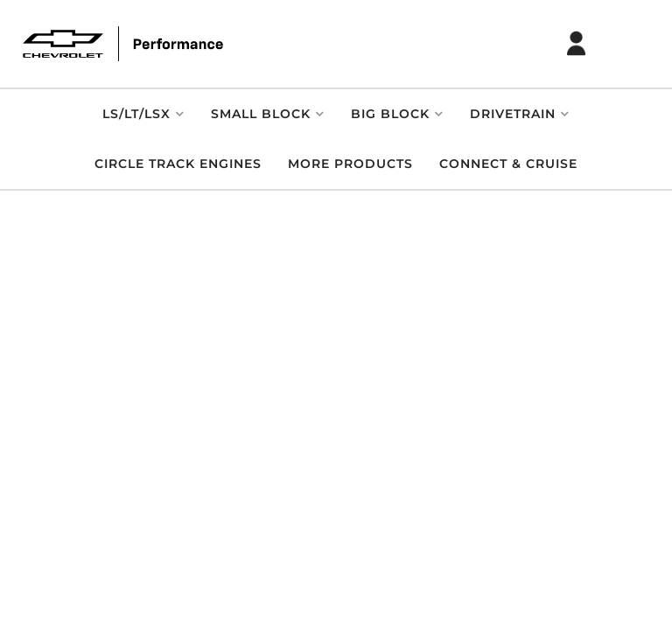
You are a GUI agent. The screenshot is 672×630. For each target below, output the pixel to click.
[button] (143, 114)
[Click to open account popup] (576, 44)
